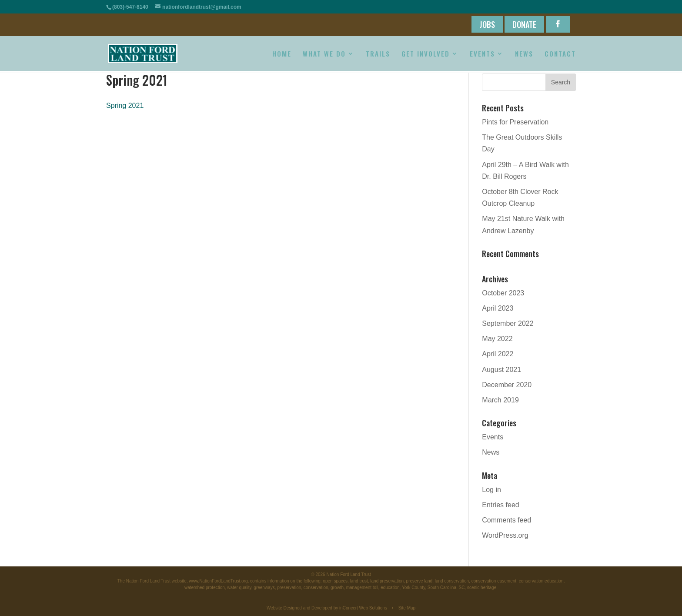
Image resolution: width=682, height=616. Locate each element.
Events (493, 437)
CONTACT (560, 54)
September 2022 (508, 323)
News (491, 452)
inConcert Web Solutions (363, 608)
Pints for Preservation (515, 122)
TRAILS (378, 54)
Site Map (407, 608)
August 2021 (501, 370)
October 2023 (503, 293)
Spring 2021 (125, 105)
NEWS (524, 54)
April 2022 (498, 354)
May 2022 (497, 339)
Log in (491, 490)
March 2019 (500, 400)
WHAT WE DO (324, 54)
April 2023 (498, 308)
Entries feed (500, 505)
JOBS (487, 24)
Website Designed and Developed (299, 608)
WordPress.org (505, 535)
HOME (282, 54)
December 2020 (507, 385)
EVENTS (482, 54)
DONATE (524, 24)
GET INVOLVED (426, 54)
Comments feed (506, 520)
